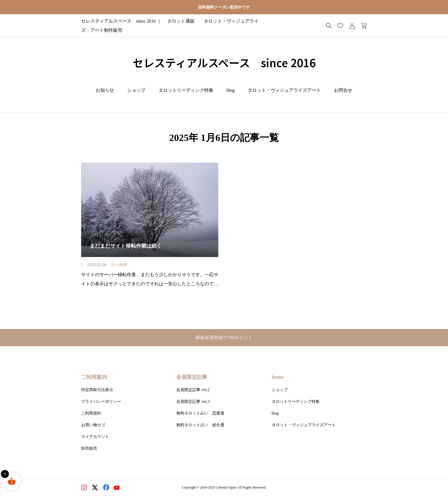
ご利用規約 (91, 413)
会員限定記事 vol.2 (193, 390)
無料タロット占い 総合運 (200, 425)
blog (231, 90)
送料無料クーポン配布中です (224, 7)
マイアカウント (95, 437)
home (278, 377)
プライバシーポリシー (101, 402)
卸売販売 (89, 448)
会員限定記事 (192, 377)
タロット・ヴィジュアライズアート (284, 90)
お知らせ (105, 90)
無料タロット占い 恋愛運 (200, 413)
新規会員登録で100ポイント (226, 337)
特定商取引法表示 (97, 390)
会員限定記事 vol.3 (193, 402)
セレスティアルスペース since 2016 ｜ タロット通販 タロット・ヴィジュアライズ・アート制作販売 (190, 26)
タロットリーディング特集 (186, 90)
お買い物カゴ (93, 425)
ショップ (136, 90)
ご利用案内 (94, 377)
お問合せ (343, 90)
